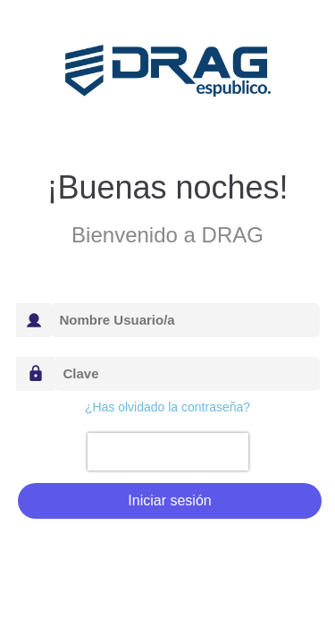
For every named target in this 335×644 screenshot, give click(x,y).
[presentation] (167, 452)
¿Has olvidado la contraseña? (167, 407)
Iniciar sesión (169, 500)
